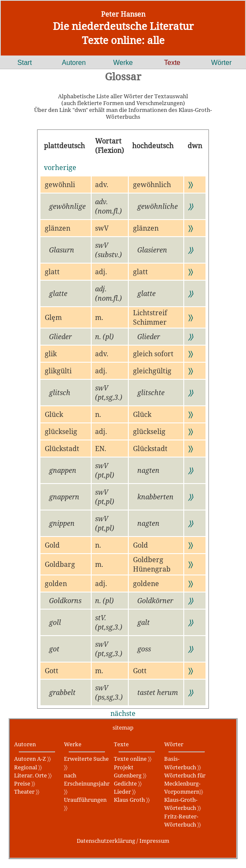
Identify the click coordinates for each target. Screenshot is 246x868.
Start (25, 63)
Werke (123, 63)
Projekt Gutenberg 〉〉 (130, 771)
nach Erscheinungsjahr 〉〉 (87, 783)
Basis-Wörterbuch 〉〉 (182, 763)
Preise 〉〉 (25, 783)
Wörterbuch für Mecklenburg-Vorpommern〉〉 (185, 783)
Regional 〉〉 (28, 767)
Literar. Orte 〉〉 (33, 775)
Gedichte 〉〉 (128, 783)
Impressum (154, 841)
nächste (123, 713)
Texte (172, 63)
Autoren (74, 63)
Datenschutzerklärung (106, 841)
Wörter (221, 63)
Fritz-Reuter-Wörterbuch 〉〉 (182, 820)
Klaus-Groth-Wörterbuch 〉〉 (182, 804)
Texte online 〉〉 (133, 759)
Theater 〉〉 (27, 792)
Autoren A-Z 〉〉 (32, 759)
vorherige (60, 167)
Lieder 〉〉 (125, 792)
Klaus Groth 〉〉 (132, 800)
